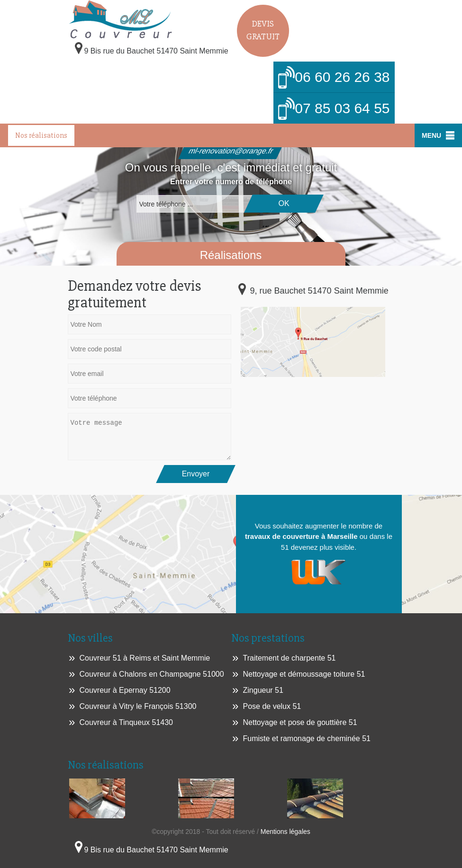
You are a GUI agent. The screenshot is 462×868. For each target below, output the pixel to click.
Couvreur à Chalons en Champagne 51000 (152, 674)
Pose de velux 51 (272, 706)
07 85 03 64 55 (334, 109)
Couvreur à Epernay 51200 (125, 690)
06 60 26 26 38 (334, 78)
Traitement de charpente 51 (290, 658)
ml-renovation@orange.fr (231, 151)
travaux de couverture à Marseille (301, 536)
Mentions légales (285, 832)
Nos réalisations (41, 135)
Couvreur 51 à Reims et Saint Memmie (145, 658)
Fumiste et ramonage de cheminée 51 (307, 738)
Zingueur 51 (263, 690)
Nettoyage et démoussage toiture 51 (304, 674)
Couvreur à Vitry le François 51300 (138, 706)
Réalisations (231, 255)
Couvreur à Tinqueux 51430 (126, 722)
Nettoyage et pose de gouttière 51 (300, 722)
